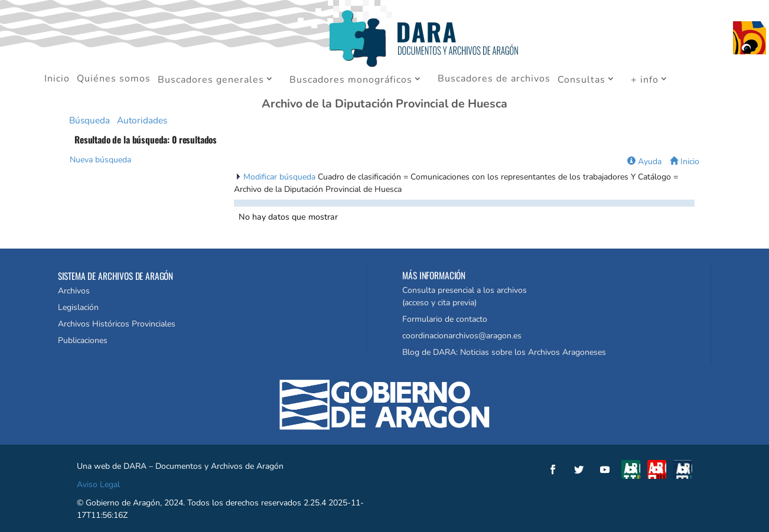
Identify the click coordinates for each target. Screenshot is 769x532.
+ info (645, 80)
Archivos (74, 291)
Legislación (78, 307)
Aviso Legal (98, 484)
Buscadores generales (211, 80)
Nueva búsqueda (100, 160)
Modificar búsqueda (281, 177)
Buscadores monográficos (351, 80)
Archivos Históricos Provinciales (117, 324)
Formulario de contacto (445, 319)
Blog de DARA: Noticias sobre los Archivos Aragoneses (504, 352)
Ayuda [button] (644, 161)
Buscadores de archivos (494, 80)
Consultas (581, 80)
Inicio (57, 80)
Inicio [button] (685, 161)
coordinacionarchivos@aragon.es (462, 336)
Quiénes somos (114, 80)
